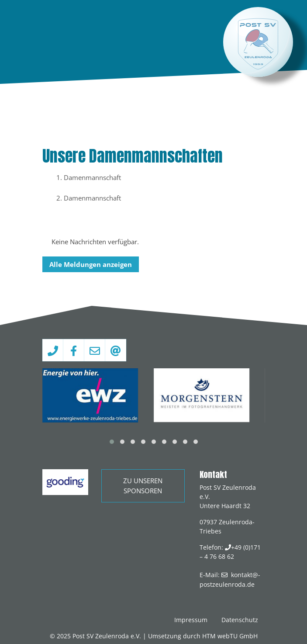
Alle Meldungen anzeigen (91, 264)
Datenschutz (240, 620)
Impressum (191, 620)
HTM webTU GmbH (230, 636)
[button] (112, 442)
